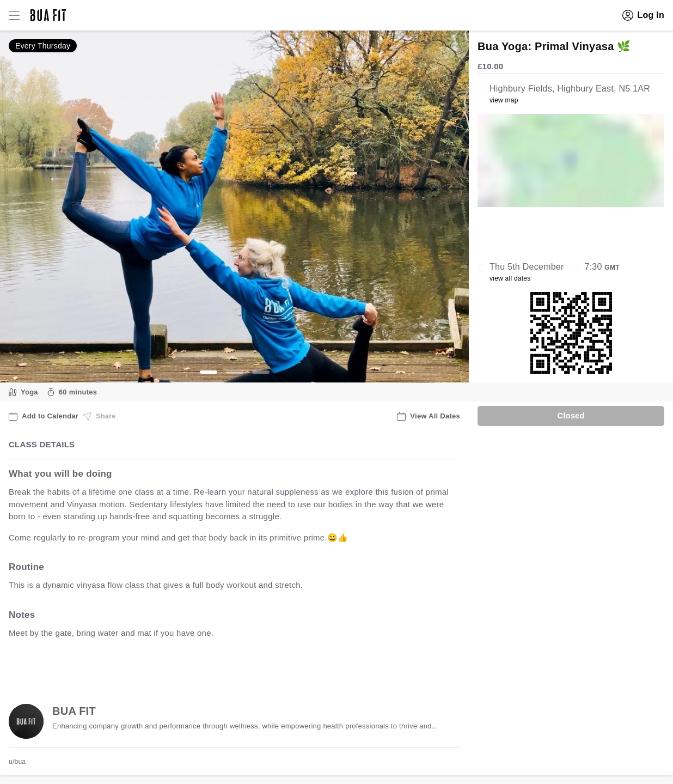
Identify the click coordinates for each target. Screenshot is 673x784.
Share (99, 416)
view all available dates (229, 667)
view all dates (510, 278)
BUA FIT (74, 711)
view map (504, 100)
